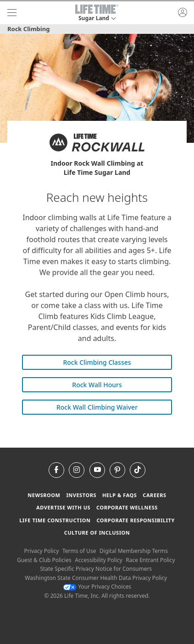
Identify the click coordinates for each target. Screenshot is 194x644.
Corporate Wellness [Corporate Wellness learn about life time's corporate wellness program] (127, 507)
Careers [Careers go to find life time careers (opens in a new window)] (154, 495)
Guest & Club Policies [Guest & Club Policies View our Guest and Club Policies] (44, 560)
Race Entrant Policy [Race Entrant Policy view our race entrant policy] (150, 560)
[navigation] (12, 13)
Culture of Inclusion (97, 533)
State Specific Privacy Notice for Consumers (96, 569)
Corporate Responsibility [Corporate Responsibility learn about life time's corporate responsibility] (135, 520)
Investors (81, 495)
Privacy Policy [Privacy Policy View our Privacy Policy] (42, 551)
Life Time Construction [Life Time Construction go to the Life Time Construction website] (55, 520)
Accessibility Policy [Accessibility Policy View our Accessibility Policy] (98, 560)
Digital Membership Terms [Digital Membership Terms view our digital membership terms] (134, 551)
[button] (97, 13)
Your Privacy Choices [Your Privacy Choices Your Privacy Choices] (97, 587)
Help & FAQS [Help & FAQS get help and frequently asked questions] (120, 495)
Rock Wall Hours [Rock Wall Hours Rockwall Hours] (97, 385)
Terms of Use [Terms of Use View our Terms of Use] (79, 551)
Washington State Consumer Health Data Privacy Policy (96, 578)
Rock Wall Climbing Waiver (97, 407)
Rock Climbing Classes (97, 362)
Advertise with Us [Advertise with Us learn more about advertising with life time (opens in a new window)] (63, 507)
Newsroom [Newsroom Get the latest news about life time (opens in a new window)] (44, 495)
